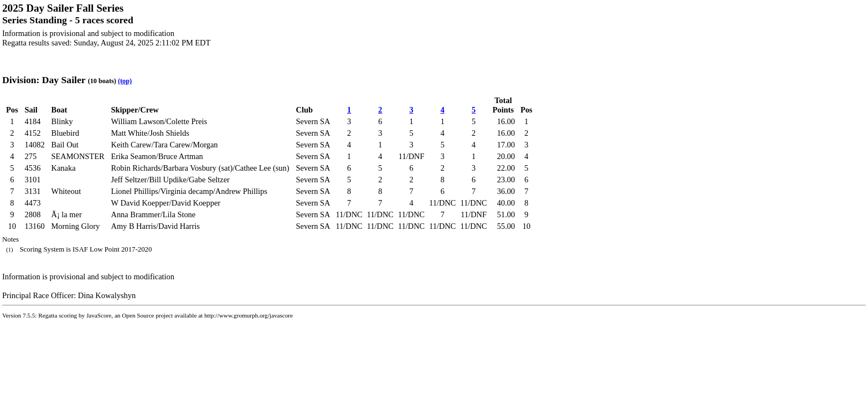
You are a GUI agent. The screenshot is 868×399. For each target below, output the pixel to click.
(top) (125, 81)
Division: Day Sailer (44, 80)
